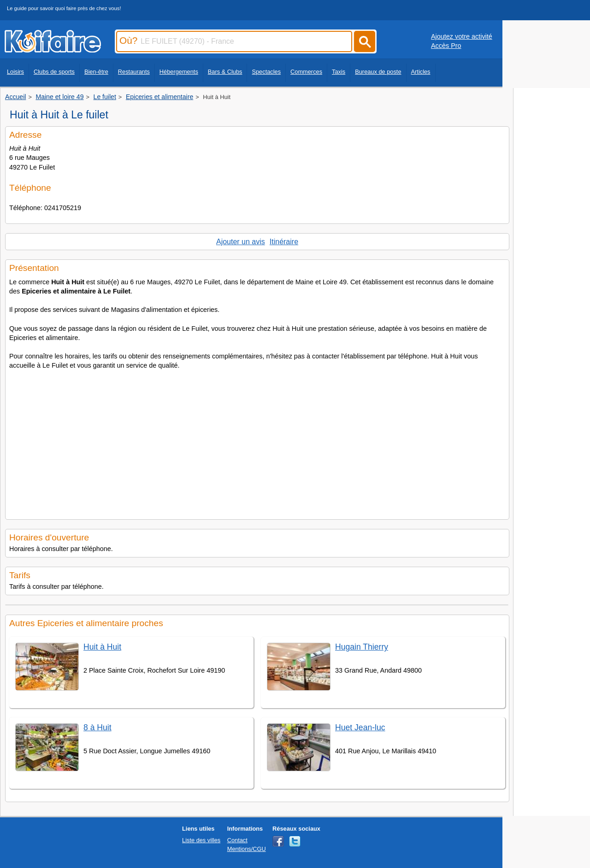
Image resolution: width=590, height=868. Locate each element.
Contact (237, 840)
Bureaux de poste (378, 72)
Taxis (339, 72)
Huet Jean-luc (360, 727)
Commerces (306, 72)
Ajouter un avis (241, 242)
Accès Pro (446, 46)
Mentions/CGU (247, 849)
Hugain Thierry (362, 647)
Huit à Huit (102, 647)
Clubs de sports (54, 72)
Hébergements (179, 72)
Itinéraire (284, 242)
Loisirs (15, 72)
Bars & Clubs (225, 72)
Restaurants (134, 72)
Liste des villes (201, 840)
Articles (421, 72)
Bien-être (96, 72)
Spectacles (266, 72)
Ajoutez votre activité (462, 36)
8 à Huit (97, 727)
